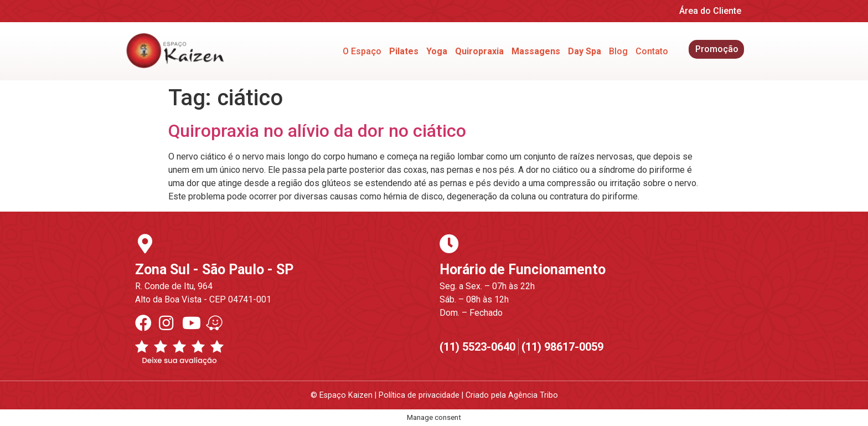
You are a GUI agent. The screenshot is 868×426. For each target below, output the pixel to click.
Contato (652, 51)
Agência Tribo (533, 395)
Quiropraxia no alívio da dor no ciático (317, 131)
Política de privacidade (419, 395)
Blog (618, 51)
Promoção (717, 49)
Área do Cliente (710, 11)
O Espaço (362, 51)
